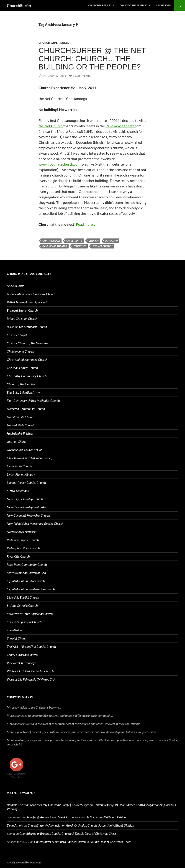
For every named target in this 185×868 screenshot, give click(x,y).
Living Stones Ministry (21, 474)
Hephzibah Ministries (20, 433)
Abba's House (15, 286)
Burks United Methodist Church (27, 327)
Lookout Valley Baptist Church (26, 483)
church (94, 241)
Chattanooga (51, 241)
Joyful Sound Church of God (25, 450)
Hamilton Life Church (21, 417)
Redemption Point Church (23, 548)
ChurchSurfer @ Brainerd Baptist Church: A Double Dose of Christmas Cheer (68, 833)
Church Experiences (54, 43)
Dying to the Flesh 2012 (135, 5)
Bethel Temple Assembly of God (27, 302)
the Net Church (51, 126)
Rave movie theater (121, 126)
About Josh (163, 5)
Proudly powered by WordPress (24, 862)
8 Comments (82, 76)
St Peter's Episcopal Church (24, 622)
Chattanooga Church (20, 351)
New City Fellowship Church (25, 499)
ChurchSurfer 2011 (101, 5)
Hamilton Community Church (26, 409)
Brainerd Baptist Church (22, 310)
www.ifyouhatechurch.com (59, 164)
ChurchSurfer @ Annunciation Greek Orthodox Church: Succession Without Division (73, 817)
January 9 (111, 241)
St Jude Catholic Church (22, 606)
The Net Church (103, 246)
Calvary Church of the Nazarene (27, 343)
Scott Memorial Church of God (26, 573)
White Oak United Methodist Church (30, 671)
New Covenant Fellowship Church (28, 515)
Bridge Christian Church (22, 319)
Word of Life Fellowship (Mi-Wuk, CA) (31, 679)
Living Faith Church (19, 466)
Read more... (85, 224)
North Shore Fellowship (22, 532)
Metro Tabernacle (18, 491)
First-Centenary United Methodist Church (33, 401)
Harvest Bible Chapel (20, 425)
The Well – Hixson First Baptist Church (31, 647)
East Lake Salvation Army (23, 392)
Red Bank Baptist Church (23, 540)
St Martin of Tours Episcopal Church (30, 614)
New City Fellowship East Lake (26, 507)
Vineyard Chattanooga (22, 663)
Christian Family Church (22, 368)
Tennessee (80, 246)
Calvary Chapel (17, 335)
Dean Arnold (15, 825)
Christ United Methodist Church (27, 360)
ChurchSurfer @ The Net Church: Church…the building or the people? (92, 59)
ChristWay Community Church (27, 376)
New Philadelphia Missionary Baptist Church (35, 524)
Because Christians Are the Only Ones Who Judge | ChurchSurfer (48, 805)
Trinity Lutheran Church (22, 655)
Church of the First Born (22, 384)
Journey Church (17, 442)
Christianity (74, 241)
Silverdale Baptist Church (23, 597)
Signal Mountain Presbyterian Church (31, 589)
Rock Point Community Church (27, 565)
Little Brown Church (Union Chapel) (30, 458)
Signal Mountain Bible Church (26, 581)
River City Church (18, 556)
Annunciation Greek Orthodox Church (31, 294)
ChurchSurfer (19, 5)
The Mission (14, 630)
